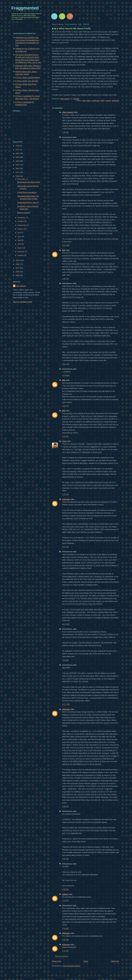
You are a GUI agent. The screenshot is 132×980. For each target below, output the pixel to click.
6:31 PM (65, 859)
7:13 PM (65, 900)
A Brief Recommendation (27, 192)
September (22, 225)
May (20, 240)
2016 (18, 153)
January (21, 255)
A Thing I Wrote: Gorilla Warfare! (28, 77)
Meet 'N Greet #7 (24, 213)
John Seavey (21, 286)
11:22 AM (66, 245)
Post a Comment (61, 956)
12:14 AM (66, 624)
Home (86, 961)
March (20, 248)
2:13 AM (65, 660)
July (19, 233)
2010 (18, 176)
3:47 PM (65, 494)
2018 (18, 146)
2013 (18, 165)
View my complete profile (23, 302)
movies (108, 101)
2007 (18, 268)
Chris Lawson (68, 112)
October (21, 221)
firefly (103, 101)
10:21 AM (66, 364)
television (115, 101)
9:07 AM (65, 547)
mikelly (65, 894)
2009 (18, 260)
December (22, 179)
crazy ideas (87, 101)
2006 (18, 272)
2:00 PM (65, 406)
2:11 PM (65, 951)
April (20, 244)
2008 (18, 264)
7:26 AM (65, 132)
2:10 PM (65, 436)
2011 (18, 172)
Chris (64, 441)
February (21, 252)
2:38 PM (65, 806)
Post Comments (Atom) (72, 966)
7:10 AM (65, 928)
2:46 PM (65, 279)
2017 (18, 150)
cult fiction (96, 101)
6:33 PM (65, 889)
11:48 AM (66, 375)
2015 (18, 157)
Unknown (66, 499)
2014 (18, 161)
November (22, 218)
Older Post (115, 961)
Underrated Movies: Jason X (28, 202)
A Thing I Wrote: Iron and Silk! (27, 81)
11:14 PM (66, 704)
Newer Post (56, 961)
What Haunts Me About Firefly (29, 182)
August (21, 229)
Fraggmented (25, 8)
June (20, 237)
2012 (18, 169)
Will (64, 250)
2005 (18, 275)
